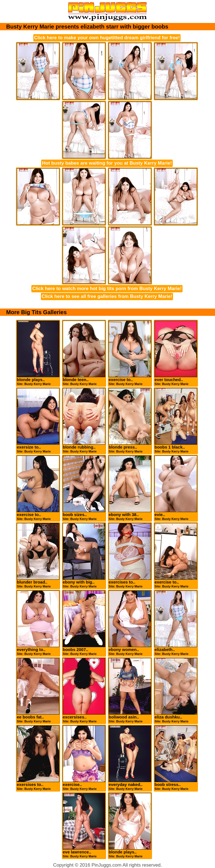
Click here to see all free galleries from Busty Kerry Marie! (107, 296)
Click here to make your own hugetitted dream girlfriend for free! (107, 38)
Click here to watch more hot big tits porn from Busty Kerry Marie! (107, 289)
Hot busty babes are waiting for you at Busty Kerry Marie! (107, 163)
